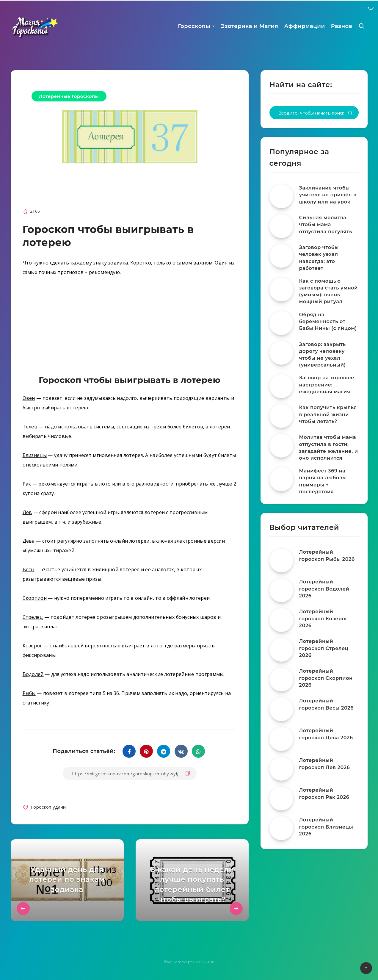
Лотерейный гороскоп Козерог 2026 (323, 618)
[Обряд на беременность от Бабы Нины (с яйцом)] (281, 323)
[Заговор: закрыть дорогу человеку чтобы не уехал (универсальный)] (281, 353)
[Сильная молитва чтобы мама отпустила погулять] (281, 226)
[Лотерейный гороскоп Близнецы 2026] (281, 828)
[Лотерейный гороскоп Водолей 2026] (281, 590)
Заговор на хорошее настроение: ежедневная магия (327, 385)
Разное (342, 26)
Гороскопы (194, 26)
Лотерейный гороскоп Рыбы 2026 (327, 555)
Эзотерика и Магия (249, 26)
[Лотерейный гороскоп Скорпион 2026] (281, 680)
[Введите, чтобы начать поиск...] (314, 113)
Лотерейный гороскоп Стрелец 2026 (324, 648)
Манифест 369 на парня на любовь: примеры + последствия (323, 481)
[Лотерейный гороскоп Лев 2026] (281, 769)
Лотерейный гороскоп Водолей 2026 (324, 589)
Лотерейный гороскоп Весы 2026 (326, 704)
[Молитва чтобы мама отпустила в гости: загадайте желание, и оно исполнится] (281, 446)
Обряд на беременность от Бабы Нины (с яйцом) (328, 321)
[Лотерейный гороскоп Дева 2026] (281, 739)
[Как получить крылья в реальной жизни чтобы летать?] (281, 416)
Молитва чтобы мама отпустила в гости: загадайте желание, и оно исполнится (329, 448)
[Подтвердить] (350, 113)
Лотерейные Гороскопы (69, 96)
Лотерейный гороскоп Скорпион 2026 (326, 678)
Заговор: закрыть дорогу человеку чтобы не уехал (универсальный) (323, 355)
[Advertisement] (130, 327)
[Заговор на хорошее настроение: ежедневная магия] (281, 386)
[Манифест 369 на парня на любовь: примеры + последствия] (281, 479)
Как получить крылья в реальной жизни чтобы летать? (328, 414)
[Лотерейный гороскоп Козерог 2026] (281, 620)
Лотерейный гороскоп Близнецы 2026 (326, 827)
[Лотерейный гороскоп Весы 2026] (281, 709)
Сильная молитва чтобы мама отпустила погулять (326, 224)
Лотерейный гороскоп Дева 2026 (326, 734)
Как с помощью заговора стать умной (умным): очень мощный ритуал (329, 291)
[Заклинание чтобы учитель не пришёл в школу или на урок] (281, 196)
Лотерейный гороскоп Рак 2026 (324, 793)
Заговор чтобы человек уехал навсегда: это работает (319, 258)
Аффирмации (305, 26)
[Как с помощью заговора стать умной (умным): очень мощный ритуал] (281, 289)
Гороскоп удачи (48, 807)
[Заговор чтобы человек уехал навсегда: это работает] (281, 256)
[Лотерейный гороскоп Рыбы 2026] (281, 561)
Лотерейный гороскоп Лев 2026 (325, 764)
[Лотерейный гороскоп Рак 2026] (281, 799)
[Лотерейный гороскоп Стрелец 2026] (281, 650)
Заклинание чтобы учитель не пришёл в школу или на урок (328, 195)
